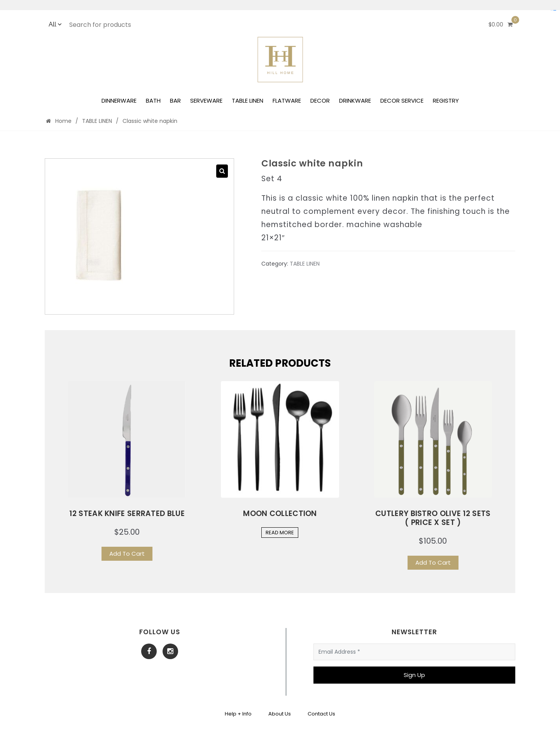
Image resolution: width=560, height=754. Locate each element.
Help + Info (238, 714)
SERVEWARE (206, 101)
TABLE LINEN (248, 101)
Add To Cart (127, 554)
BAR (175, 101)
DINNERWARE (119, 101)
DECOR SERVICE (402, 101)
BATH (153, 101)
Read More (280, 533)
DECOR (320, 101)
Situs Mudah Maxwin (553, 10)
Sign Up (414, 675)
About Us (280, 714)
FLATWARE (287, 101)
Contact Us (321, 714)
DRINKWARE (355, 101)
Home (59, 121)
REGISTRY (446, 101)
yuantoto (555, 10)
